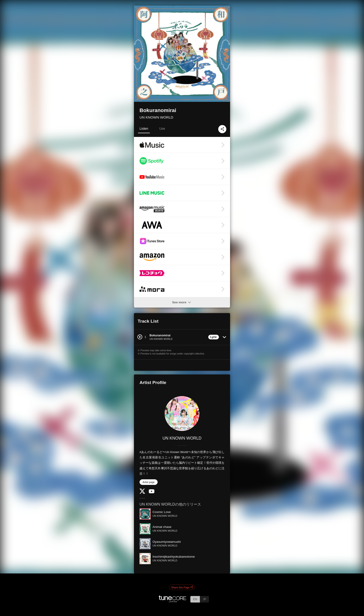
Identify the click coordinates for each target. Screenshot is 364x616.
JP (204, 599)
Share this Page (182, 587)
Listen (144, 129)
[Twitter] (142, 493)
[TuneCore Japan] (173, 601)
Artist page (149, 482)
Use (162, 129)
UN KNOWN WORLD (156, 117)
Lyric (214, 337)
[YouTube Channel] (152, 492)
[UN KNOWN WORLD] (182, 414)
